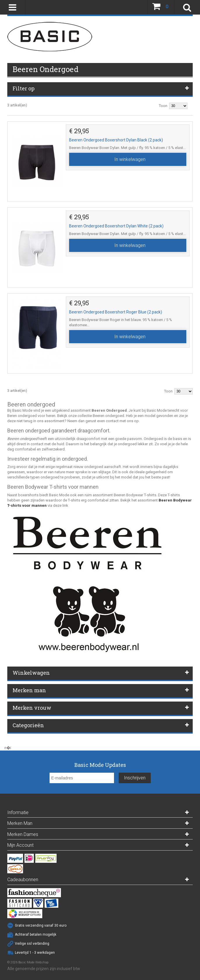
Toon (163, 106)
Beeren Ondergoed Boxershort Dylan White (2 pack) (116, 226)
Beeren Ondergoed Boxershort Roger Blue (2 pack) (116, 312)
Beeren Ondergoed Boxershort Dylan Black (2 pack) (116, 140)
